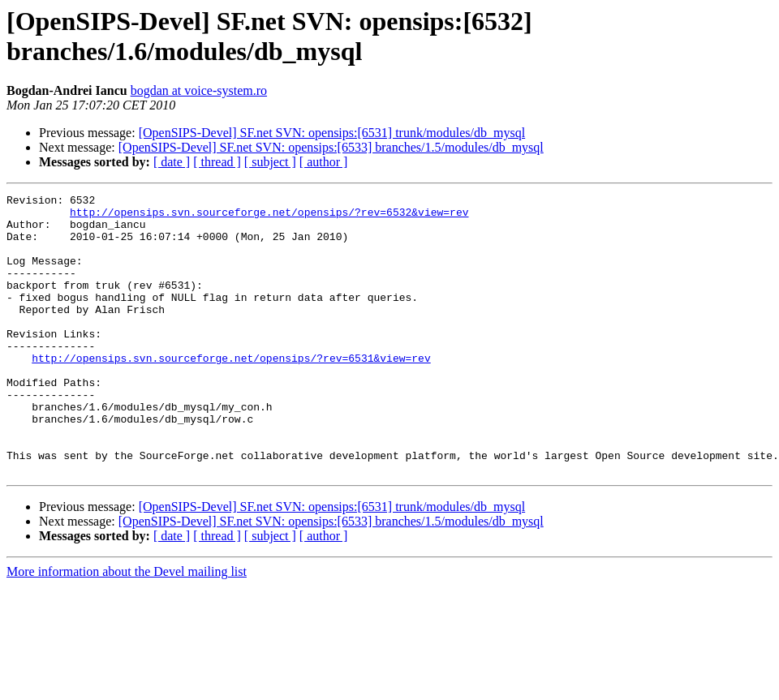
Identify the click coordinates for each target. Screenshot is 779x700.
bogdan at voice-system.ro (199, 90)
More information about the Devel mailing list (127, 627)
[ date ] (172, 162)
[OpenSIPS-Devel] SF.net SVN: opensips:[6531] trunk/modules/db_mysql (332, 133)
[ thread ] (217, 162)
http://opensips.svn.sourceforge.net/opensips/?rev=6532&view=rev (269, 217)
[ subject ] (270, 162)
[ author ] (324, 162)
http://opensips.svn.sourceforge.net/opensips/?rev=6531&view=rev (231, 392)
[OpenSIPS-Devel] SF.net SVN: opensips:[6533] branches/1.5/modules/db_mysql (331, 147)
